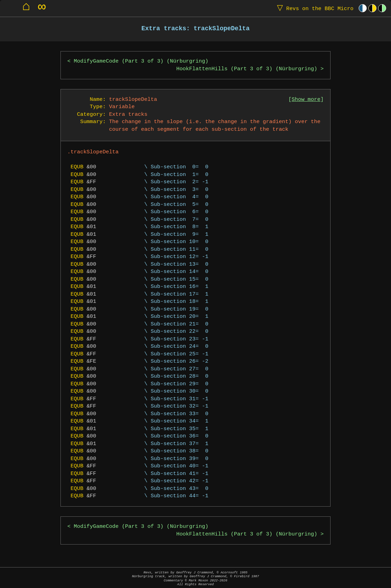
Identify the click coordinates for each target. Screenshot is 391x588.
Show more (306, 100)
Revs (314, 8)
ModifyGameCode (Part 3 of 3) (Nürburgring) (141, 61)
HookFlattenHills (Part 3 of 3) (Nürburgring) (247, 69)
